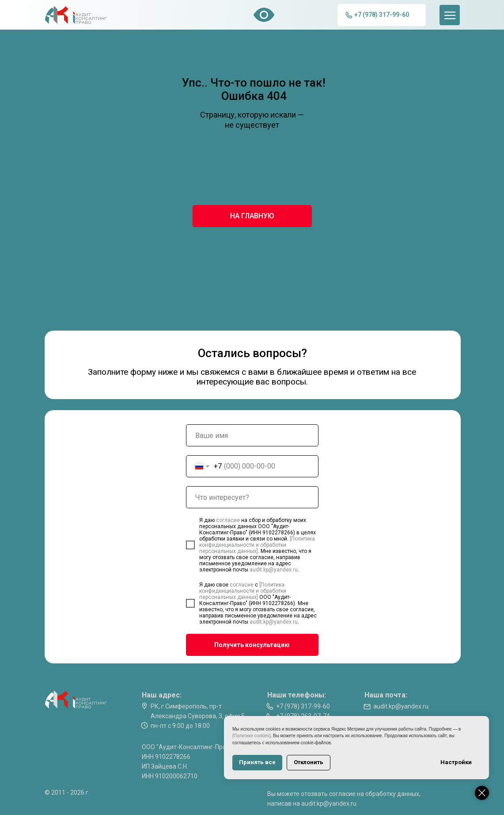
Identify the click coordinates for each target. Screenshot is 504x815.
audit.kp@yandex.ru (274, 570)
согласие (229, 520)
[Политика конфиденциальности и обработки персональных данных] (257, 545)
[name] (252, 435)
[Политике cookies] (251, 736)
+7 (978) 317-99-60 (303, 706)
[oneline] (252, 497)
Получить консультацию (252, 645)
